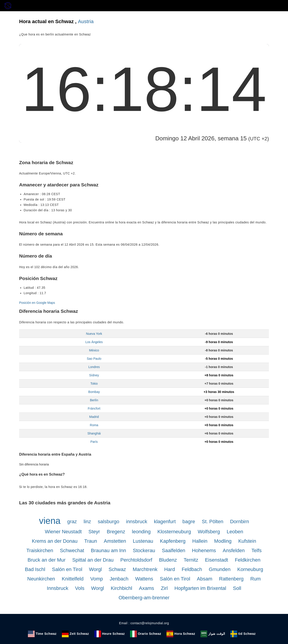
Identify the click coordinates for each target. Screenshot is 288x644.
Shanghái (94, 433)
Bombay (94, 392)
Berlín (94, 400)
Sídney (94, 375)
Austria (86, 21)
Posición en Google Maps (37, 303)
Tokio (94, 384)
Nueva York (94, 334)
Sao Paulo (94, 359)
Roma (94, 425)
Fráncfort (94, 408)
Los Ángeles (94, 342)
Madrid (94, 417)
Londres (94, 367)
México (94, 350)
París (94, 442)
